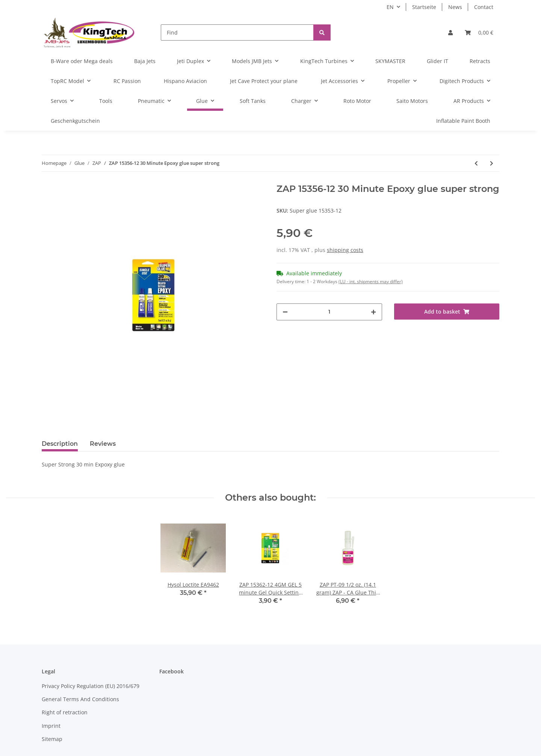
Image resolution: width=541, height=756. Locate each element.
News (455, 7)
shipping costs (345, 250)
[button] (450, 32)
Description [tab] (60, 444)
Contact (484, 7)
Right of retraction (65, 712)
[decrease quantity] (285, 312)
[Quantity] (329, 312)
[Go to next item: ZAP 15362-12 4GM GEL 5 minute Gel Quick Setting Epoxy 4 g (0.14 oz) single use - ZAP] (492, 163)
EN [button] (390, 7)
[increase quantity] (373, 312)
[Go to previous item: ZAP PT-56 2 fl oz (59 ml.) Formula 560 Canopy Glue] (476, 163)
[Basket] (479, 32)
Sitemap (52, 739)
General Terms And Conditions (80, 699)
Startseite (424, 7)
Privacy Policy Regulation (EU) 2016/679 (91, 686)
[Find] (237, 32)
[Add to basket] (447, 312)
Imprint (51, 726)
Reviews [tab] (103, 444)
